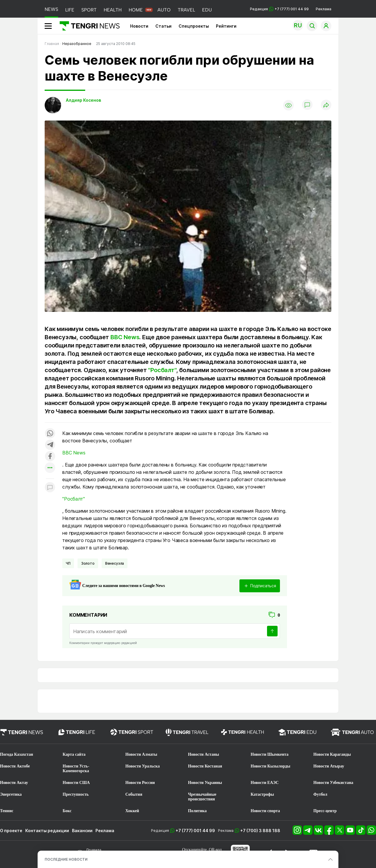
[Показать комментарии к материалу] (50, 487)
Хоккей (132, 811)
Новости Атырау (329, 766)
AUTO (164, 10)
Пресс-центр (325, 811)
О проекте (11, 831)
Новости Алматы (141, 754)
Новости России (140, 783)
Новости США (76, 783)
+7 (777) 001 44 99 (195, 831)
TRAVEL (186, 10)
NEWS (51, 9)
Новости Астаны (204, 754)
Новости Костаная (205, 766)
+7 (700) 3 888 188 (260, 831)
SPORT (89, 10)
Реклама (324, 9)
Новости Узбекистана (333, 783)
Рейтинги (226, 26)
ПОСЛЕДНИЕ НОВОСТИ (66, 859)
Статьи (163, 26)
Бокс (67, 811)
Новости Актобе (15, 766)
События (134, 794)
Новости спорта (265, 811)
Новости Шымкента (270, 754)
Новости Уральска (143, 766)
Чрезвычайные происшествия (202, 797)
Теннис (7, 811)
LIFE (70, 10)
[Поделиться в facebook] (50, 457)
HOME (136, 10)
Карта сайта (74, 754)
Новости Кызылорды (270, 766)
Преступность (76, 794)
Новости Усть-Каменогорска (76, 769)
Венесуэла (115, 563)
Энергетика (11, 794)
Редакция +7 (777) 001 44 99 (279, 9)
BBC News (125, 337)
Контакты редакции (47, 831)
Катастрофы (262, 794)
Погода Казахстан (17, 754)
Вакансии (82, 831)
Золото (88, 563)
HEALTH (113, 10)
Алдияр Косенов (83, 100)
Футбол (320, 794)
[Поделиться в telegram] (50, 445)
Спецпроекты (194, 26)
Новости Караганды (332, 754)
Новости (139, 26)
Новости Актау (14, 783)
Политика (197, 811)
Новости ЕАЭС (265, 783)
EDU (207, 10)
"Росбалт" (162, 370)
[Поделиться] (326, 105)
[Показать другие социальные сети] (50, 468)
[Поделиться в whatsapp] (50, 434)
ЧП (68, 563)
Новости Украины (205, 783)
